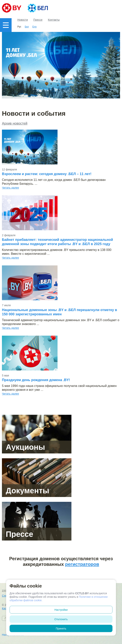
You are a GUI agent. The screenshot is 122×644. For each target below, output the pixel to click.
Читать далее (10, 188)
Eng (34, 27)
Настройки (61, 610)
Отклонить (61, 619)
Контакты (54, 20)
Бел (27, 27)
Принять (61, 629)
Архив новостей (15, 123)
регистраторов (82, 564)
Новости (23, 20)
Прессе (38, 20)
